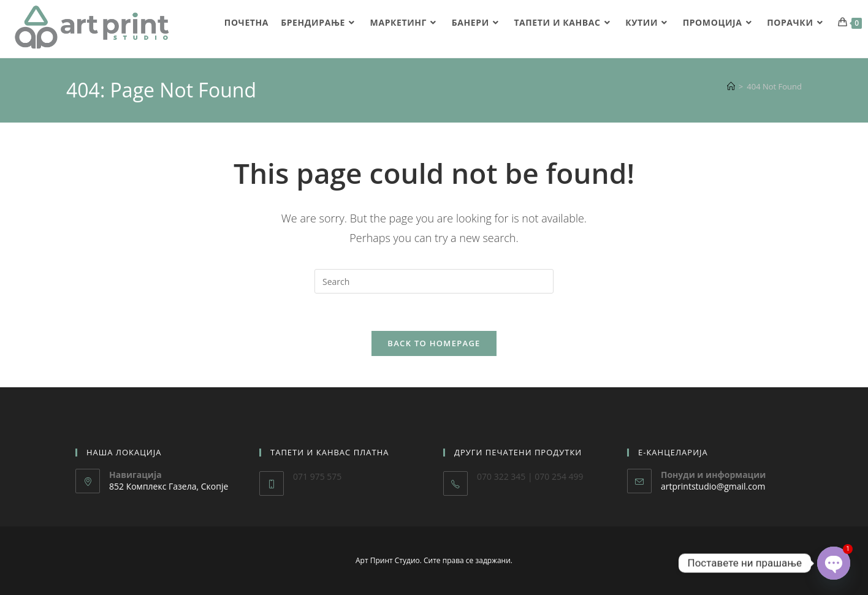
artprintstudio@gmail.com (713, 486)
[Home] (731, 86)
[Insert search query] (434, 281)
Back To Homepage (434, 343)
